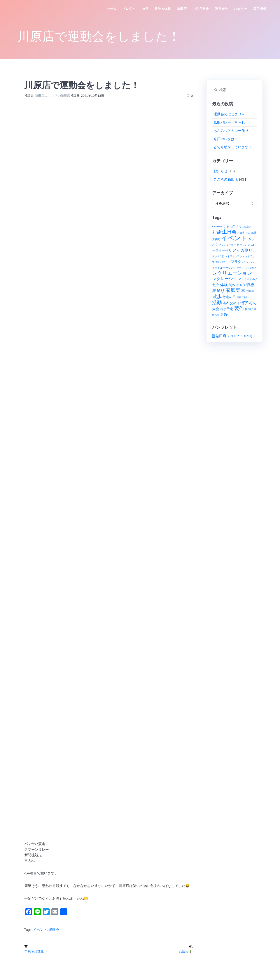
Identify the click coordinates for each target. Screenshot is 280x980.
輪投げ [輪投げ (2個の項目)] (249, 309)
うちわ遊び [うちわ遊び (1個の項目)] (245, 227)
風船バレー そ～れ (229, 122)
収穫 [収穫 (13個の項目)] (250, 285)
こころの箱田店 (59, 96)
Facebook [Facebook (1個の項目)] (217, 227)
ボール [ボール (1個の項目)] (240, 268)
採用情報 (260, 9)
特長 (145, 9)
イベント (40, 930)
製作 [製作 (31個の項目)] (239, 308)
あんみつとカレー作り (231, 131)
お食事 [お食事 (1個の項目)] (241, 233)
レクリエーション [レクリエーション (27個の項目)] (232, 273)
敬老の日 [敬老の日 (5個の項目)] (229, 297)
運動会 (54, 930)
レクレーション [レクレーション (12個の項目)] (227, 279)
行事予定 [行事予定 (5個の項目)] (227, 309)
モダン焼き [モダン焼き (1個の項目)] (251, 268)
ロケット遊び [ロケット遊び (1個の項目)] (249, 279)
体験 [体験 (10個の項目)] (224, 285)
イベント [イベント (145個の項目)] (234, 238)
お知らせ (241, 9)
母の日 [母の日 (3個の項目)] (247, 297)
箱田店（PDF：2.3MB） (235, 336)
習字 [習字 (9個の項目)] (244, 303)
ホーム (111, 9)
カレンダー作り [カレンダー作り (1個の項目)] (228, 245)
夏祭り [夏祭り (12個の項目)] (218, 291)
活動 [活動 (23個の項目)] (217, 303)
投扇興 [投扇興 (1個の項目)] (250, 291)
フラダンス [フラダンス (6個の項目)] (240, 262)
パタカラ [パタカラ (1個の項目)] (225, 262)
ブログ (127, 9)
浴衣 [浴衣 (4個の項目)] (226, 303)
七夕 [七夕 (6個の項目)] (216, 285)
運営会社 (222, 9)
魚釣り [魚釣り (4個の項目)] (225, 315)
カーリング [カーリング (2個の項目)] (243, 245)
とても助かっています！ (233, 147)
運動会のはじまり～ (229, 114)
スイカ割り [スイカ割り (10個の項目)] (243, 250)
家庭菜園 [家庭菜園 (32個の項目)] (236, 290)
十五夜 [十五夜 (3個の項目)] (241, 285)
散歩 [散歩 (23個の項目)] (217, 297)
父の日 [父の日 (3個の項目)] (235, 303)
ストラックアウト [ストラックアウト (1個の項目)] (235, 256)
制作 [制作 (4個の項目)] (232, 285)
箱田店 (182, 9)
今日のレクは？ (226, 139)
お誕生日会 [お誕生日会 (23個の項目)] (224, 232)
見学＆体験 (163, 9)
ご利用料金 (201, 9)
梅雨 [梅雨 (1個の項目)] (239, 297)
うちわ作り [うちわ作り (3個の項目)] (231, 226)
